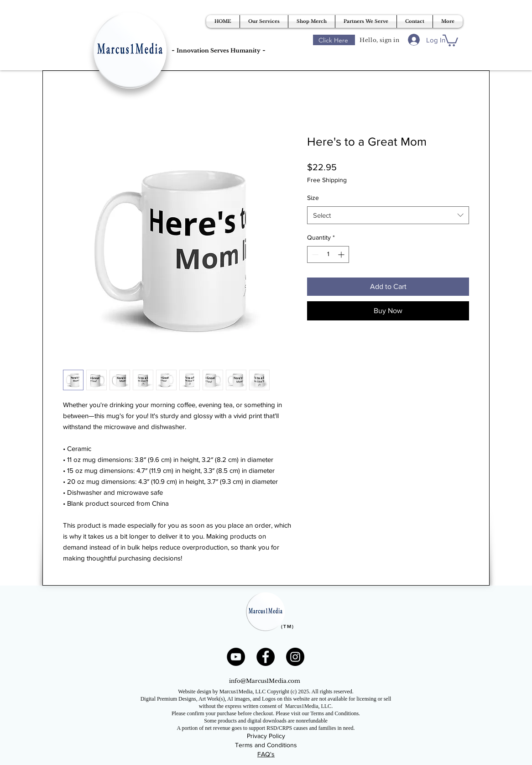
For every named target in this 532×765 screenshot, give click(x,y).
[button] (264, 21)
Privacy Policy (266, 736)
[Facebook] (266, 657)
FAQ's (266, 754)
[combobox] (388, 215)
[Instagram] (295, 657)
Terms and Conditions (266, 745)
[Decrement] (314, 254)
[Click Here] (334, 40)
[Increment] (342, 254)
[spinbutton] (328, 254)
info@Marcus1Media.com (265, 681)
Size (313, 198)
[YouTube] (236, 657)
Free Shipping (327, 180)
